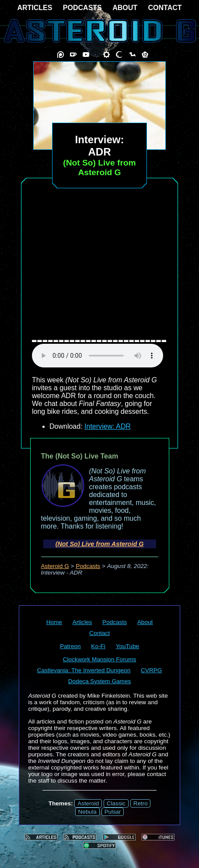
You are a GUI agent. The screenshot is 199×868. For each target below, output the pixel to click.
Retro (141, 803)
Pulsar (113, 812)
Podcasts (88, 566)
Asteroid (88, 803)
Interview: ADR (108, 426)
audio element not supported (98, 356)
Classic (116, 803)
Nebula (87, 812)
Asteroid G (55, 566)
